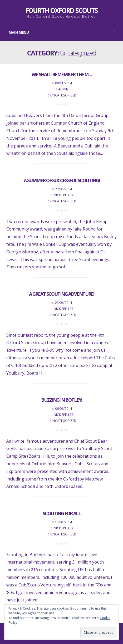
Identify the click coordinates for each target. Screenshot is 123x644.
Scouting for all (62, 513)
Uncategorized (63, 95)
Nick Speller (63, 195)
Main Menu (62, 32)
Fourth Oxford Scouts (62, 10)
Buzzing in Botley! (61, 400)
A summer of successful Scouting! (62, 180)
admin (63, 89)
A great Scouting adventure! (61, 294)
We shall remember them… (62, 74)
